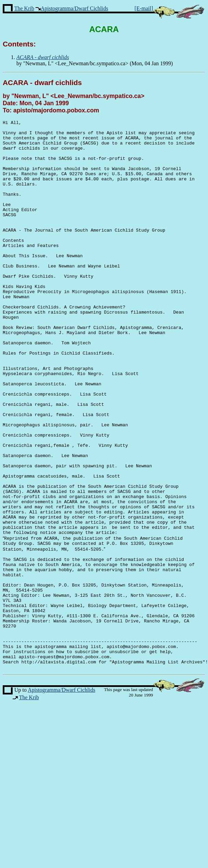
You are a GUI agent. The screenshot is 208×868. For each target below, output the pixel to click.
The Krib (24, 8)
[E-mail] (144, 8)
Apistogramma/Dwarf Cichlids (74, 8)
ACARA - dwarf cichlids (42, 82)
